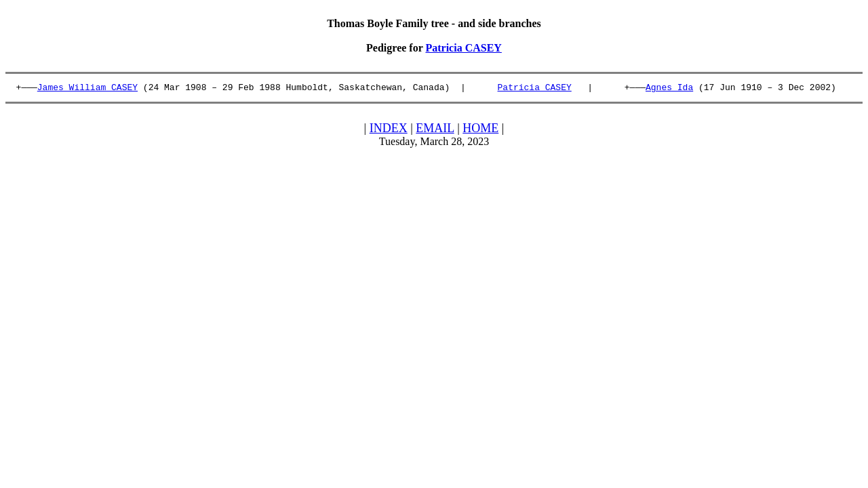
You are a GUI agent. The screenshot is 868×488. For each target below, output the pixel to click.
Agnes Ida (669, 89)
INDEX (389, 130)
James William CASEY (87, 89)
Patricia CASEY (463, 48)
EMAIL (435, 130)
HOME (480, 130)
